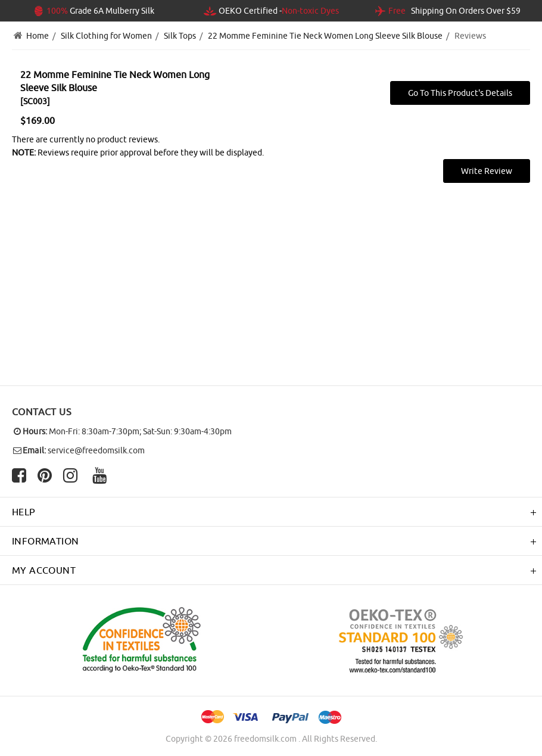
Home (38, 36)
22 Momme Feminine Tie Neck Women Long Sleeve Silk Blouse (325, 36)
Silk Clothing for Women (106, 36)
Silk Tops (180, 36)
